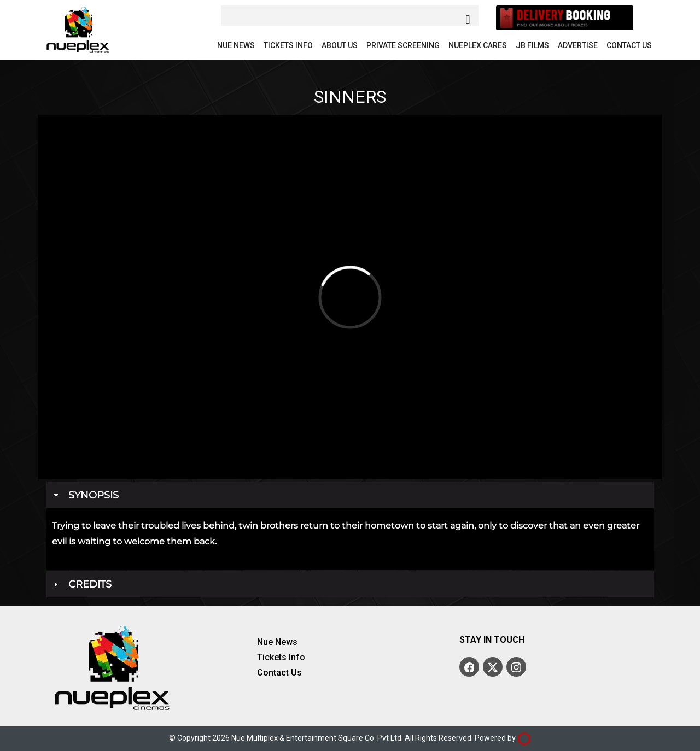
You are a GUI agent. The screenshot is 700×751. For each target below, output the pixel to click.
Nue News (236, 45)
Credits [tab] (81, 584)
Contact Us (629, 45)
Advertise (578, 45)
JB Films (532, 45)
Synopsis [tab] (85, 495)
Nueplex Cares (478, 45)
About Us (340, 45)
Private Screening (403, 45)
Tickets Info (288, 45)
